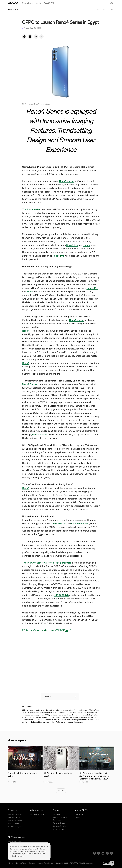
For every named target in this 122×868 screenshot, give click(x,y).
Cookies (32, 862)
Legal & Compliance (45, 862)
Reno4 (87, 245)
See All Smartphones (16, 827)
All (98, 9)
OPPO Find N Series (15, 814)
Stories (112, 9)
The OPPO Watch (32, 563)
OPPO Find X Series (15, 818)
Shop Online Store (37, 814)
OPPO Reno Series (15, 821)
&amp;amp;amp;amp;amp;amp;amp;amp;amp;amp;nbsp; (61, 657)
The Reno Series (31, 210)
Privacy (10, 862)
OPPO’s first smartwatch (58, 563)
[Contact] (112, 863)
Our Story (79, 818)
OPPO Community (14, 841)
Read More (19, 856)
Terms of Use (21, 862)
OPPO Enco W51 (80, 524)
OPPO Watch (59, 524)
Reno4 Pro (72, 245)
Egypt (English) (109, 862)
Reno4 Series (67, 181)
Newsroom (79, 814)
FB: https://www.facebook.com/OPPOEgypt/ (46, 630)
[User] (112, 3)
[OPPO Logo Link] (13, 3)
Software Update (59, 826)
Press (104, 9)
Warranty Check (59, 823)
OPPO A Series (13, 824)
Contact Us (57, 814)
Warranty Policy (59, 829)
